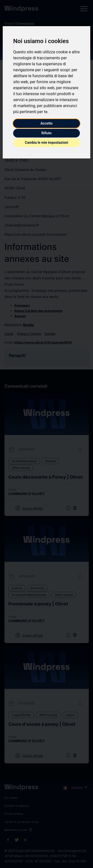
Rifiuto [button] (47, 133)
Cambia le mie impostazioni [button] (46, 143)
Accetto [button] (46, 123)
